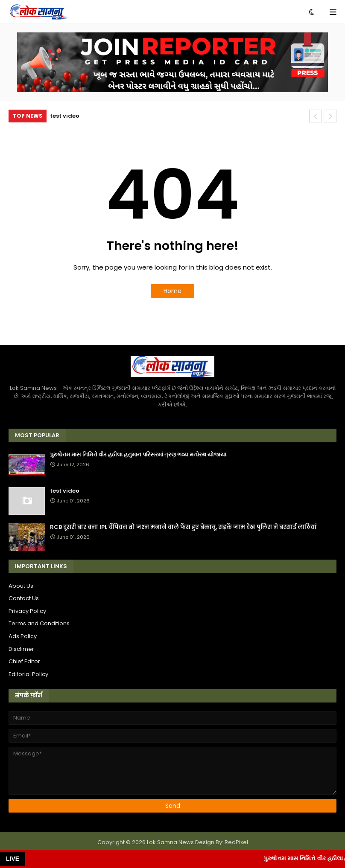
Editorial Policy (28, 674)
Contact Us (24, 598)
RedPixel (236, 842)
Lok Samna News (170, 842)
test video (65, 116)
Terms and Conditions (39, 623)
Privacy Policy (27, 611)
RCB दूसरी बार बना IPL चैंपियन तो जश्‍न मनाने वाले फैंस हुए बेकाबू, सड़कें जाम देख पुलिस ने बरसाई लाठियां (183, 527)
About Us (21, 586)
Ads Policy (23, 636)
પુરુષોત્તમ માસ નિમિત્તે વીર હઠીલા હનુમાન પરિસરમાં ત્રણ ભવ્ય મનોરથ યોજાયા (138, 455)
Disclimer (21, 649)
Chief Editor (24, 661)
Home (172, 291)
